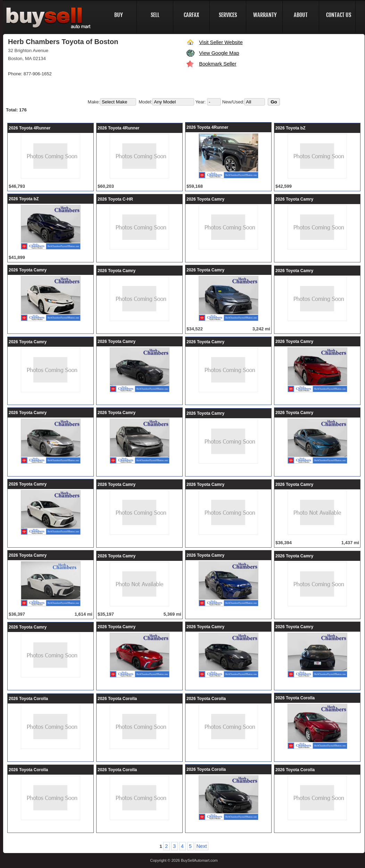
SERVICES (228, 15)
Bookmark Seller (218, 64)
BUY (119, 15)
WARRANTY (265, 15)
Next (201, 846)
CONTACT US (339, 15)
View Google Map (219, 53)
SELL (155, 15)
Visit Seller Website (221, 42)
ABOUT (301, 15)
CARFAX (191, 15)
